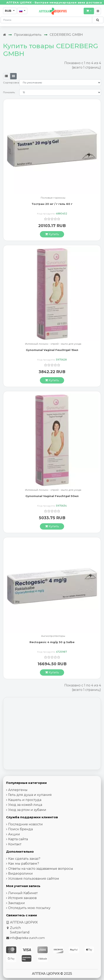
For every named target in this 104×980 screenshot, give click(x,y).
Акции (14, 834)
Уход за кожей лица (25, 805)
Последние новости (25, 824)
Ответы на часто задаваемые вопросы (41, 869)
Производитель (28, 35)
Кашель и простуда (25, 800)
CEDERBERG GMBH (66, 35)
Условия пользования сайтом (34, 879)
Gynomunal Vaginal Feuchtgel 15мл (52, 350)
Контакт (15, 844)
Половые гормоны (53, 198)
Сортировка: (11, 82)
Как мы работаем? (24, 864)
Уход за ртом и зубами (27, 810)
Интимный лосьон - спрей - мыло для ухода (53, 344)
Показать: (9, 92)
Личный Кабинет (23, 893)
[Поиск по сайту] (98, 20)
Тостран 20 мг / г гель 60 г (52, 204)
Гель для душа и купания (30, 795)
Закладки (16, 903)
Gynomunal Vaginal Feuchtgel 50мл (52, 496)
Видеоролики (20, 873)
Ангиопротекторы (53, 636)
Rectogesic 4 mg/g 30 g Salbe (52, 642)
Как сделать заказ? (24, 859)
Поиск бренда (20, 829)
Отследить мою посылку (29, 908)
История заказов (22, 898)
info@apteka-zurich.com (27, 938)
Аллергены (18, 790)
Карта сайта (18, 839)
